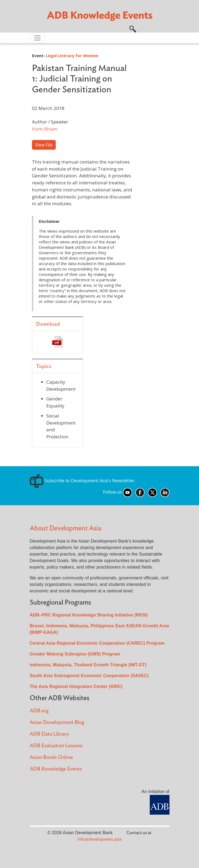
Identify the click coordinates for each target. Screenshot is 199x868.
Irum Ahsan (45, 129)
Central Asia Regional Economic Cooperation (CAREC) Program (97, 643)
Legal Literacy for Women (72, 56)
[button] (133, 28)
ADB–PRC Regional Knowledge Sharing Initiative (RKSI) (89, 615)
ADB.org (39, 711)
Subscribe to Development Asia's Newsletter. (83, 481)
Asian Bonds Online (51, 757)
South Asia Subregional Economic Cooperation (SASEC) (89, 676)
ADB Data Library (49, 734)
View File (44, 145)
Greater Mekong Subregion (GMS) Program (75, 654)
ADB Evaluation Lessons (56, 746)
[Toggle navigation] (37, 38)
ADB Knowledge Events (56, 769)
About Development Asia (66, 528)
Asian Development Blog (57, 722)
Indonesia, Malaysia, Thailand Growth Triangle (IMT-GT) (88, 665)
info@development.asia (99, 839)
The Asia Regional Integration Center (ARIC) (76, 686)
